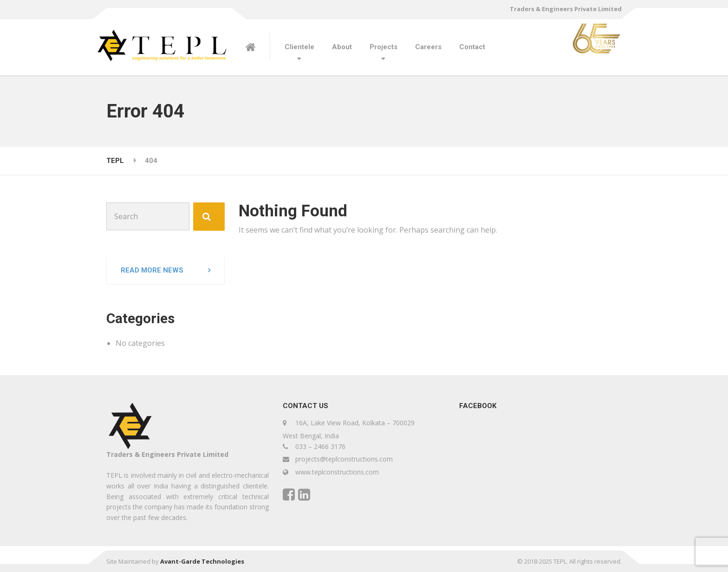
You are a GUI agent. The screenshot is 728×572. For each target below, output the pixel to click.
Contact (472, 47)
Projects (383, 47)
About (342, 47)
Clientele (299, 47)
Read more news (152, 270)
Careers (428, 47)
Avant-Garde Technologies (202, 561)
